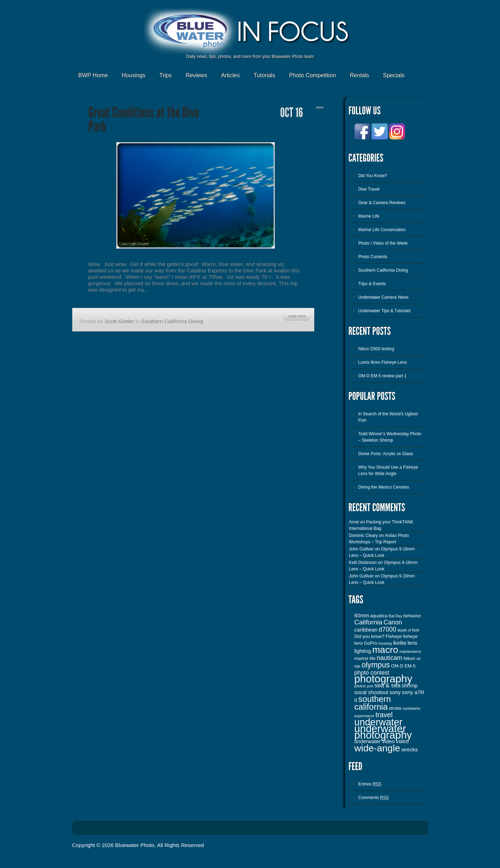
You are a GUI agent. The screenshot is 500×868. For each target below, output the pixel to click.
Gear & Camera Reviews (382, 203)
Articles (230, 75)
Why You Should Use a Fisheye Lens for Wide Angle (388, 470)
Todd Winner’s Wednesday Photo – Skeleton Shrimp (390, 437)
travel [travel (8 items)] (384, 715)
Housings (134, 75)
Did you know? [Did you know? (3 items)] (370, 636)
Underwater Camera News (383, 297)
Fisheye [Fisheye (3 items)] (394, 636)
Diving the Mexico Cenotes (384, 487)
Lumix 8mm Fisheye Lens (383, 362)
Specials (394, 75)
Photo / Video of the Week (383, 243)
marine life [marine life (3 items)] (365, 658)
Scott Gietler (119, 321)
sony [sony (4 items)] (395, 692)
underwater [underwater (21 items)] (378, 722)
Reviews (196, 75)
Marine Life (369, 216)
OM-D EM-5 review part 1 (383, 376)
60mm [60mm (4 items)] (362, 616)
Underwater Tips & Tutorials (385, 311)
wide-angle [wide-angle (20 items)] (377, 748)
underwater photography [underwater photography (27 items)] (383, 732)
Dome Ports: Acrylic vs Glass (386, 454)
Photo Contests (373, 257)
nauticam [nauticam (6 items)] (390, 658)
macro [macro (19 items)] (385, 650)
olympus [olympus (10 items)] (376, 665)
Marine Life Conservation (382, 230)
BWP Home (93, 75)
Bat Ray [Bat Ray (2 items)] (395, 616)
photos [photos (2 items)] (360, 686)
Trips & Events (372, 284)
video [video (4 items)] (402, 741)
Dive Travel (369, 189)
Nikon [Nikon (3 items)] (409, 658)
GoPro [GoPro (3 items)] (371, 643)
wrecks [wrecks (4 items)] (410, 750)
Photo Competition (312, 75)
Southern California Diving (172, 321)
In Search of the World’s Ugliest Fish (388, 417)
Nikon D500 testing (376, 349)
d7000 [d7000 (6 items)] (387, 629)
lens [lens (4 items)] (412, 643)
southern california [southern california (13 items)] (373, 703)
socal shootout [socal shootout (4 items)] (372, 692)
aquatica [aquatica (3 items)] (379, 616)
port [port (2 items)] (370, 686)
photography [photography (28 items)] (383, 679)
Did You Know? (373, 176)
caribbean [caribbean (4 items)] (366, 630)
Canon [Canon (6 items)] (393, 622)
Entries (370, 784)
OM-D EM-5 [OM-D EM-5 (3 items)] (403, 666)
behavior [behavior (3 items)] (412, 616)
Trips (165, 75)
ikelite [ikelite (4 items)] (400, 643)
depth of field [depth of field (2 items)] (408, 630)
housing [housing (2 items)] (385, 643)
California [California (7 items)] (369, 622)
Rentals (359, 75)
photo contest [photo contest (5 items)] (372, 672)
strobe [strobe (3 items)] (395, 708)
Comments (374, 798)
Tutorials (264, 75)
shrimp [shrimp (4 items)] (410, 686)
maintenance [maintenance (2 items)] (410, 651)
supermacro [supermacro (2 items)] (364, 716)
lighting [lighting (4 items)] (363, 651)
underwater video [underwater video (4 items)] (375, 741)
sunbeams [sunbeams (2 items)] (412, 708)
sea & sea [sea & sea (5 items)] (388, 685)
